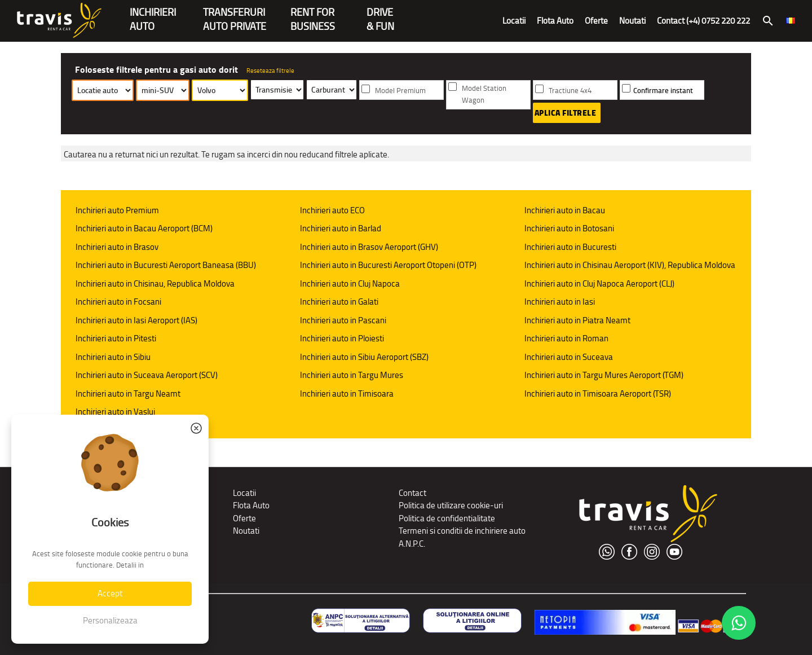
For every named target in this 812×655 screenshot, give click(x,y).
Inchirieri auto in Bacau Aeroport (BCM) (144, 228)
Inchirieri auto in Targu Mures (352, 375)
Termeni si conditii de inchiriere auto (462, 531)
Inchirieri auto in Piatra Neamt (577, 320)
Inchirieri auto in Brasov (117, 247)
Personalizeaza (110, 620)
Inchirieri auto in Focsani (118, 302)
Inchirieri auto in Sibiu (113, 357)
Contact (412, 493)
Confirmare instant (663, 91)
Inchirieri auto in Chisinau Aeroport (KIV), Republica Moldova (630, 265)
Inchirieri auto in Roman (566, 338)
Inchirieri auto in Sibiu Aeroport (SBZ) (364, 357)
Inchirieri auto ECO (332, 210)
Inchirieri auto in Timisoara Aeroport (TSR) (598, 394)
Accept (110, 593)
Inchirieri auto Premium (117, 210)
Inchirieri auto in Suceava (569, 357)
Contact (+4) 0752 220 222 (703, 21)
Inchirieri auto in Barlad (341, 228)
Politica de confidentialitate (447, 518)
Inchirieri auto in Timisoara (347, 394)
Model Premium (400, 91)
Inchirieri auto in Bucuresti (570, 247)
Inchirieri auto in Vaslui (115, 412)
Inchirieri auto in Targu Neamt (128, 394)
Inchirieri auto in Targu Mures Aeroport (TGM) (604, 375)
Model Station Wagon (484, 94)
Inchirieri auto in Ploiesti (342, 338)
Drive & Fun (380, 13)
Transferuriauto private (235, 13)
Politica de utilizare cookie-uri (451, 505)
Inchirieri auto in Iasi (560, 302)
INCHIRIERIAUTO (153, 13)
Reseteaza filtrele (270, 71)
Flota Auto (555, 21)
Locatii (514, 21)
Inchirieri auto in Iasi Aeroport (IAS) (136, 320)
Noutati (632, 21)
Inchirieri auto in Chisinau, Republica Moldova (155, 283)
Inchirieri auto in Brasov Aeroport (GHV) (369, 247)
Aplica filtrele (566, 113)
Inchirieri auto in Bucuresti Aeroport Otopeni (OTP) (388, 265)
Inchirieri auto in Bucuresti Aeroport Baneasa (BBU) (166, 265)
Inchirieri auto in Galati (339, 302)
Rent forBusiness (313, 13)
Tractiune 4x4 (570, 91)
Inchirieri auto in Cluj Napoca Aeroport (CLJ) (599, 283)
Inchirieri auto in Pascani (343, 320)
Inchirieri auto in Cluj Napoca (350, 283)
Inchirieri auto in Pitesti (116, 338)
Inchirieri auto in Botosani (569, 228)
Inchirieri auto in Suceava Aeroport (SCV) (147, 375)
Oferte (596, 21)
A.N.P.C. (412, 544)
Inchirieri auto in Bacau (565, 210)
